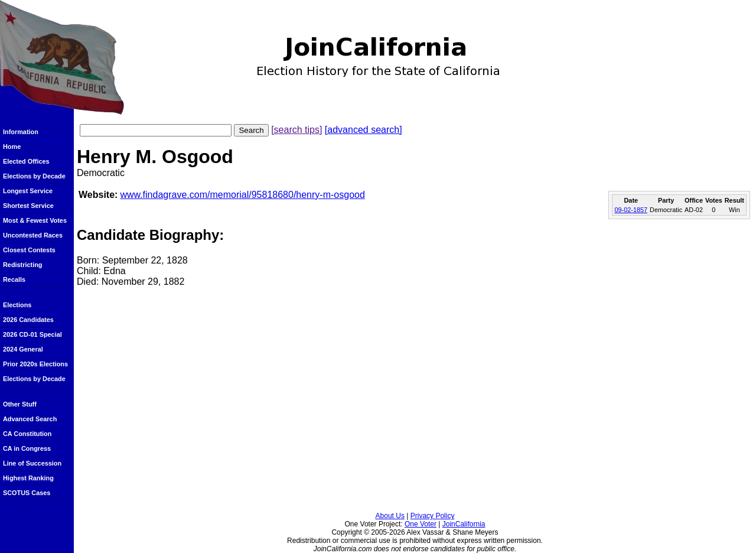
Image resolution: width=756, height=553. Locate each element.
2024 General (23, 349)
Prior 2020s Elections (35, 364)
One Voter (421, 524)
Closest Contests (29, 250)
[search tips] (296, 130)
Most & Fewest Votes (35, 220)
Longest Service (28, 191)
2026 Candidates (28, 320)
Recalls (14, 279)
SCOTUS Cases (27, 493)
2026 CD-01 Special (32, 334)
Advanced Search (30, 419)
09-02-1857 (631, 210)
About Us (390, 516)
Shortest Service (28, 206)
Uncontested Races (33, 235)
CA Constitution (27, 434)
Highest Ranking (28, 478)
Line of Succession (32, 463)
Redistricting (22, 265)
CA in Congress (27, 448)
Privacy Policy (433, 516)
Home (12, 147)
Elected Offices (26, 161)
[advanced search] (364, 130)
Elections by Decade (34, 176)
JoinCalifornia (464, 524)
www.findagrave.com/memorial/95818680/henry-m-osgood (242, 195)
